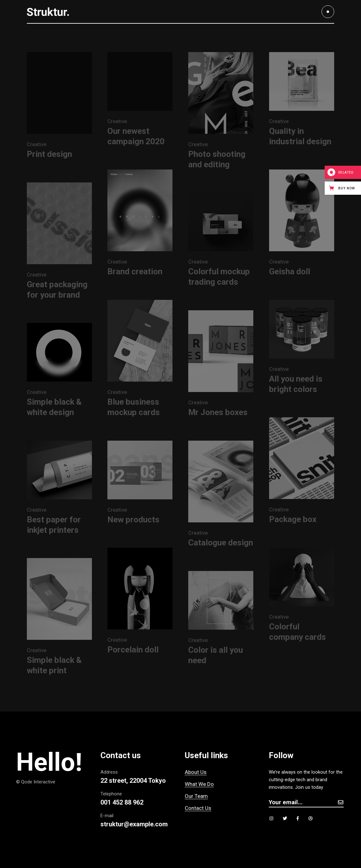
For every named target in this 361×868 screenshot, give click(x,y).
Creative (37, 144)
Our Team (196, 796)
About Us (196, 772)
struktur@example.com (134, 824)
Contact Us (198, 808)
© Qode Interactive (36, 782)
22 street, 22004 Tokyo (133, 781)
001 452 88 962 (122, 802)
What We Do (199, 784)
